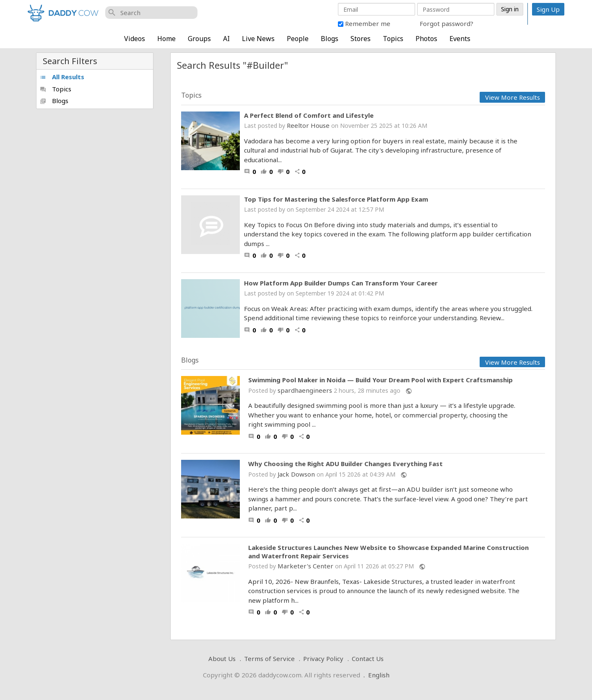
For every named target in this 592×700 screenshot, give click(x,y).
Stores (361, 39)
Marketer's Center (305, 566)
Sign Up (548, 9)
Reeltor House (308, 125)
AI (226, 39)
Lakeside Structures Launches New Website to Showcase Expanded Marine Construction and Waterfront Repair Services (388, 552)
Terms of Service (269, 659)
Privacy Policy (323, 659)
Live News (258, 39)
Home (166, 39)
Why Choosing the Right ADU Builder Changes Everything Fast (345, 464)
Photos (426, 39)
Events (460, 39)
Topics (393, 39)
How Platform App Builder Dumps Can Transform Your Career (341, 283)
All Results (62, 77)
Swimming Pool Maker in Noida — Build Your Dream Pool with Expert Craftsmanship (380, 380)
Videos (135, 39)
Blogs (330, 39)
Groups (199, 39)
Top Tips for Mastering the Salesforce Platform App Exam (336, 199)
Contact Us (368, 659)
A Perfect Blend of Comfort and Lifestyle (309, 115)
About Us (222, 659)
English (379, 675)
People (298, 39)
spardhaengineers (305, 390)
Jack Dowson (296, 474)
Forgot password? (447, 23)
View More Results (513, 97)
